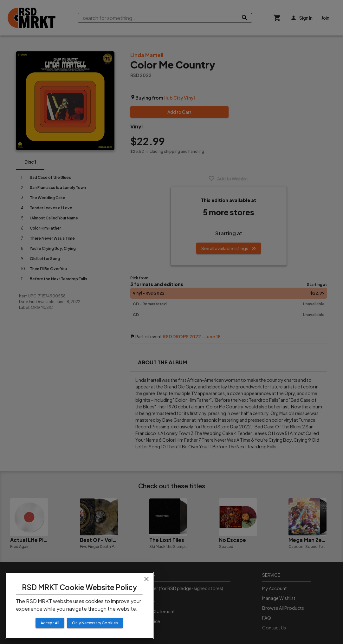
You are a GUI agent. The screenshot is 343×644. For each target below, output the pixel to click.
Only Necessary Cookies (95, 623)
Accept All (50, 623)
